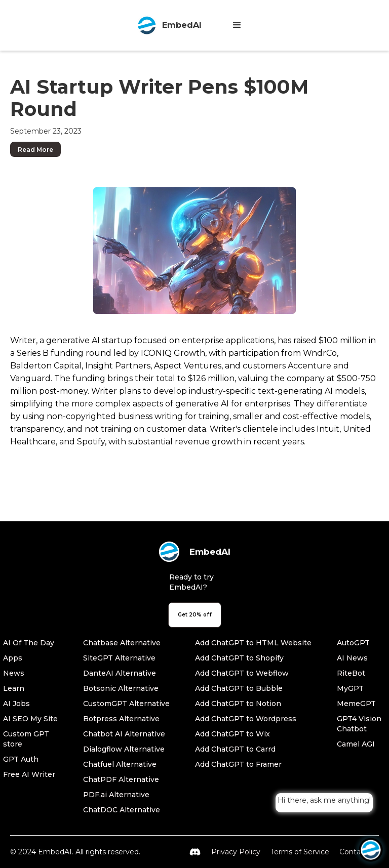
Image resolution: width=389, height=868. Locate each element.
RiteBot (351, 673)
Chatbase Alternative (122, 643)
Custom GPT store (26, 739)
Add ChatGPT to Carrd (235, 749)
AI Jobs (16, 704)
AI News (352, 658)
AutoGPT (353, 643)
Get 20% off (195, 615)
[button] (237, 25)
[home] (169, 25)
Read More (35, 150)
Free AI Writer (29, 774)
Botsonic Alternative (121, 688)
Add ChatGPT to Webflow (242, 673)
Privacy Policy (236, 852)
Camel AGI (356, 744)
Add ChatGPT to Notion (238, 704)
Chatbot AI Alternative (124, 734)
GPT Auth (21, 759)
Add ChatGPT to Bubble (239, 688)
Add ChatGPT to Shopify (239, 658)
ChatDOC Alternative (122, 810)
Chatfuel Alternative (120, 764)
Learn (14, 688)
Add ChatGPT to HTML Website (253, 643)
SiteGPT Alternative (119, 658)
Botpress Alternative (121, 719)
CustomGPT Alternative (126, 704)
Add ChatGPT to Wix (232, 734)
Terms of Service (300, 852)
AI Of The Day (29, 643)
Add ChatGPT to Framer (238, 764)
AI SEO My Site (30, 719)
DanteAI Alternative (120, 673)
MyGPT (350, 688)
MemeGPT (356, 704)
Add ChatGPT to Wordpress (246, 719)
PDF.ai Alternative (116, 795)
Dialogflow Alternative (124, 749)
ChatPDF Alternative (121, 779)
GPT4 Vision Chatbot (359, 724)
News (14, 673)
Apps (13, 658)
